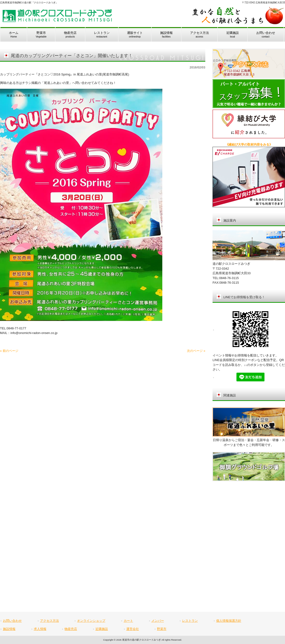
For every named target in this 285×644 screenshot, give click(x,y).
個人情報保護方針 (229, 621)
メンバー (158, 621)
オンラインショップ (91, 621)
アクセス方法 (50, 621)
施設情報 (9, 629)
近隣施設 (102, 629)
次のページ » (196, 351)
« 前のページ (9, 351)
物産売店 (71, 629)
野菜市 (162, 629)
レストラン (190, 621)
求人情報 (40, 629)
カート (128, 621)
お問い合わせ (12, 621)
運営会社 (133, 629)
